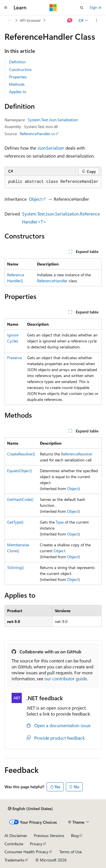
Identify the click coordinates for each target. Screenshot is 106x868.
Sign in (96, 7)
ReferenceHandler (52, 281)
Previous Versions (49, 835)
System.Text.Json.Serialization (53, 120)
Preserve (14, 358)
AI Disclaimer (16, 835)
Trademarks (14, 860)
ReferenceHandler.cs (37, 134)
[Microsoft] (53, 8)
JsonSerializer (51, 148)
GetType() (15, 522)
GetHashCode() (20, 499)
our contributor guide (66, 678)
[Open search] (82, 8)
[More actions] (97, 20)
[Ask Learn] (70, 20)
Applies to (18, 92)
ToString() (15, 567)
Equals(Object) (20, 471)
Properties (18, 77)
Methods (17, 84)
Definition (17, 62)
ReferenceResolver (77, 454)
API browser (30, 20)
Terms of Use (71, 852)
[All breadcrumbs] (9, 20)
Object (35, 199)
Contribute (14, 844)
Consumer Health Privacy (26, 852)
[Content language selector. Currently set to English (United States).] (30, 809)
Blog (75, 835)
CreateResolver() (21, 454)
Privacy (36, 844)
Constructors (20, 69)
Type (60, 522)
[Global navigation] (6, 8)
